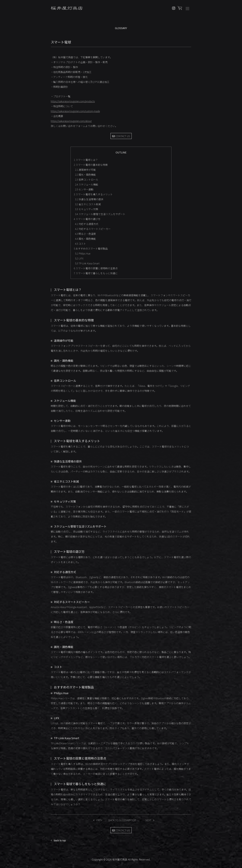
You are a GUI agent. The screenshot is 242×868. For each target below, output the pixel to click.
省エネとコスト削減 (88, 204)
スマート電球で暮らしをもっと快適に (96, 273)
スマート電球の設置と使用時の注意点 (96, 268)
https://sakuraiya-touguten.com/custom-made (75, 111)
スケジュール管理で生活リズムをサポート (100, 214)
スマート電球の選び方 (87, 219)
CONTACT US (121, 136)
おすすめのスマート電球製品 (91, 249)
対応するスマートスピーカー (93, 229)
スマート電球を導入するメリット (93, 194)
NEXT (148, 820)
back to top (60, 840)
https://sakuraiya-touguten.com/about (71, 121)
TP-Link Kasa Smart (87, 263)
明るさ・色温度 (85, 234)
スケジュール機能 (87, 184)
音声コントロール (87, 179)
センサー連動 (84, 189)
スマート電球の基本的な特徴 (91, 165)
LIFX (79, 258)
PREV (99, 820)
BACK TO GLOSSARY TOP (122, 820)
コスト (80, 244)
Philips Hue (83, 253)
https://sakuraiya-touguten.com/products (73, 101)
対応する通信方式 (87, 224)
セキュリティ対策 (87, 209)
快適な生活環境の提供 (89, 199)
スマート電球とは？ (86, 160)
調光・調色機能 (85, 175)
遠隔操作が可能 (85, 170)
